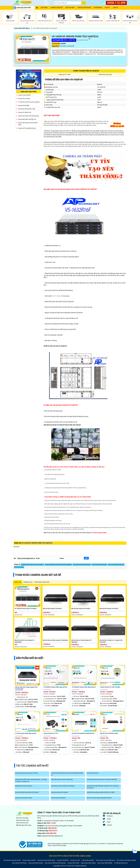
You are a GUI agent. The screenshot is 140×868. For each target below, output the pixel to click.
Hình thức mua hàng (22, 818)
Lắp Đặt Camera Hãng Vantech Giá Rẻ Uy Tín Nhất (101, 792)
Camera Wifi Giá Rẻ (73, 863)
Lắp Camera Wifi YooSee (88, 863)
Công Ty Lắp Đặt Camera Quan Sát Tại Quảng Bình (58, 565)
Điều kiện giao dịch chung (24, 825)
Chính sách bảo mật (22, 823)
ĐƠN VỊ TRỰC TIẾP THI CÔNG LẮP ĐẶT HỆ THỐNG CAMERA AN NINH (70, 856)
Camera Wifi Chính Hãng (21, 28)
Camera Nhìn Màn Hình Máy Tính (27, 119)
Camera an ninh (75, 860)
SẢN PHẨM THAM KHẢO (42, 582)
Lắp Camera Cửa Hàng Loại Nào (126, 860)
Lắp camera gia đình (88, 860)
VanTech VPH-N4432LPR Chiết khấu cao (83, 733)
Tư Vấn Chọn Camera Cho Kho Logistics (29, 102)
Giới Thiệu (44, 8)
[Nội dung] (70, 552)
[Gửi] (86, 558)
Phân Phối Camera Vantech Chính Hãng (62, 779)
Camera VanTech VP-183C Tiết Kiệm (110, 687)
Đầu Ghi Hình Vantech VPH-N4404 (81, 609)
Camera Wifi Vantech (93, 773)
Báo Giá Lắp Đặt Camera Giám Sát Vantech (27, 792)
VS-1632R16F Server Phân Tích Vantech (45, 28)
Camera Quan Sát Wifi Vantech (24, 798)
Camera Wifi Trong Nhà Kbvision (27, 128)
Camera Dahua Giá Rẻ (29, 860)
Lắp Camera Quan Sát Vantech (59, 792)
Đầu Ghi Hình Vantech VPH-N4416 (52, 609)
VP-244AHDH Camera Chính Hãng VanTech (84, 687)
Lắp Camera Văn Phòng (19, 863)
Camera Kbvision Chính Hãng (46, 860)
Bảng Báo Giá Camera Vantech (24, 786)
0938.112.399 (116, 3)
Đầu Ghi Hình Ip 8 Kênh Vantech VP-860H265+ (56, 640)
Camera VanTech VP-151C (51, 733)
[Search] (68, 3)
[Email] (50, 558)
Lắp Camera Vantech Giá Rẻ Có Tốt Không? (63, 786)
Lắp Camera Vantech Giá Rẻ (12, 860)
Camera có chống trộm (25, 112)
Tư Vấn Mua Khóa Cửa (121, 863)
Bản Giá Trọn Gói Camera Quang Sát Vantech (99, 798)
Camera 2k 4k (28, 582)
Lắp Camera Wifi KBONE (105, 863)
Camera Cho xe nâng (24, 99)
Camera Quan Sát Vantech (58, 798)
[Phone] (74, 558)
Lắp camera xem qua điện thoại (105, 860)
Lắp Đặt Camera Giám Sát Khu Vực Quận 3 (32, 565)
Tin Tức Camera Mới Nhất (32, 766)
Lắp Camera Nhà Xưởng (36, 863)
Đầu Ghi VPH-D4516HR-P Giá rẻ (109, 733)
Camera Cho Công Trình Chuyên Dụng (28, 116)
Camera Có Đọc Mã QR (24, 95)
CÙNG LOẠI (18, 582)
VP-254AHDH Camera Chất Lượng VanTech (55, 687)
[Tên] (26, 558)
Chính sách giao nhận (23, 820)
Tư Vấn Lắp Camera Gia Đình (99, 565)
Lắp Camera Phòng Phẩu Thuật (27, 109)
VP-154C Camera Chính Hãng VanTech (26, 733)
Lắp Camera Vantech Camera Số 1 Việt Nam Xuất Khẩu (102, 779)
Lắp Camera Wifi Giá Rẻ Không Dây (55, 863)
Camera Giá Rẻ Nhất (24, 105)
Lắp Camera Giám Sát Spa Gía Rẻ (82, 565)
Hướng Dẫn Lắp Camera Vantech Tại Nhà (26, 773)
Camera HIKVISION (63, 860)
